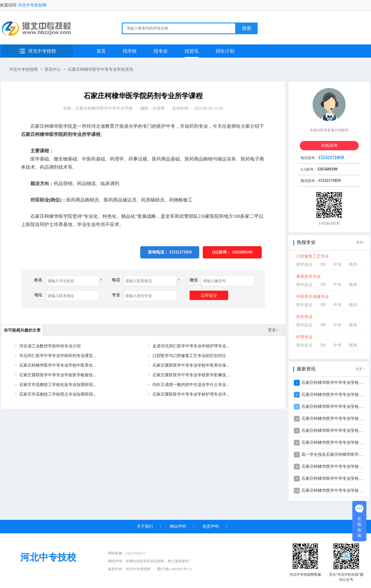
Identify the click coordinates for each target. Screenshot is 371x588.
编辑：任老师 (152, 108)
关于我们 (145, 526)
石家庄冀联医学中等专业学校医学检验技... (57, 375)
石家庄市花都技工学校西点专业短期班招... (57, 394)
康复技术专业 (308, 276)
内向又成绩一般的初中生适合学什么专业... (190, 385)
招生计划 (225, 51)
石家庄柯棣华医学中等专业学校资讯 (100, 69)
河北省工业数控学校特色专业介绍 (49, 346)
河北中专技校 (42, 51)
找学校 (130, 51)
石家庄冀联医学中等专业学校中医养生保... (190, 365)
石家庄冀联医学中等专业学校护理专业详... (190, 394)
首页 (101, 51)
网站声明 (178, 526)
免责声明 (211, 526)
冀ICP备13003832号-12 (174, 569)
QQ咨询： (232, 252)
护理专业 (304, 337)
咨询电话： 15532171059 (170, 252)
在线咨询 (329, 145)
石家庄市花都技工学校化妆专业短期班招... (57, 385)
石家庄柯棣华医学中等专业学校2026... (336, 383)
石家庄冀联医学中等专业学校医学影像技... (190, 375)
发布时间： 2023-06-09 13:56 (197, 108)
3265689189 (242, 252)
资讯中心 (53, 69)
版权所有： (129, 569)
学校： (98, 108)
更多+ (273, 330)
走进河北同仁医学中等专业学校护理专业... (190, 346)
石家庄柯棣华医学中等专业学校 (104, 108)
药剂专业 (304, 317)
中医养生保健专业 (313, 297)
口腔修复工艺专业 (313, 256)
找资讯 (192, 51)
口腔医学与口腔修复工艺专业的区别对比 (189, 356)
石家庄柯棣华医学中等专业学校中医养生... (57, 365)
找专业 (161, 51)
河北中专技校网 (32, 5)
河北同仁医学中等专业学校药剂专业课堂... (57, 356)
